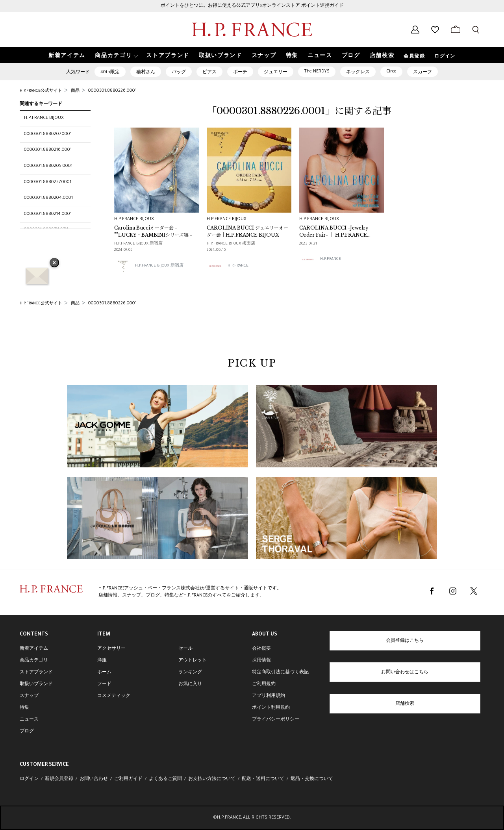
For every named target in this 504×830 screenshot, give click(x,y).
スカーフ (422, 72)
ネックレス (358, 72)
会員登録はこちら (405, 641)
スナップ (29, 696)
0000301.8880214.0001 (48, 214)
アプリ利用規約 (269, 696)
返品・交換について (312, 779)
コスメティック (114, 696)
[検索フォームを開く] (476, 30)
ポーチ (240, 72)
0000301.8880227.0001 (48, 182)
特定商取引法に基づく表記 (280, 673)
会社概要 (261, 649)
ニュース (29, 720)
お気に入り (190, 684)
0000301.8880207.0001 (48, 134)
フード (104, 684)
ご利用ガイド (128, 779)
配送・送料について (263, 779)
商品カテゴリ (34, 661)
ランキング (190, 673)
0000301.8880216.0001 (48, 150)
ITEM (104, 635)
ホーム (104, 673)
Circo (391, 72)
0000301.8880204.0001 (48, 198)
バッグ (179, 72)
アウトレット (193, 661)
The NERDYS (317, 72)
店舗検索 (405, 704)
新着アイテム (34, 649)
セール (185, 649)
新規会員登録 (59, 779)
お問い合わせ (94, 779)
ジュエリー (276, 72)
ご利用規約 (264, 684)
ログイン (445, 57)
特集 (24, 708)
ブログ (27, 732)
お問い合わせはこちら (405, 673)
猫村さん (146, 72)
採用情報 (261, 661)
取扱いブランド (36, 684)
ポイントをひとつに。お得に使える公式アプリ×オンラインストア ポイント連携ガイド (252, 6)
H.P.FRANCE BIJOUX (44, 118)
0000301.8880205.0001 (48, 166)
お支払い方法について (212, 779)
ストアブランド (36, 673)
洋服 (102, 661)
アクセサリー (111, 649)
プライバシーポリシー (276, 720)
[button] (116, 55)
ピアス (209, 72)
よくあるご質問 (165, 779)
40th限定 (110, 72)
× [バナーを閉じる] (54, 263)
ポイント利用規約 (271, 708)
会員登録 (414, 57)
